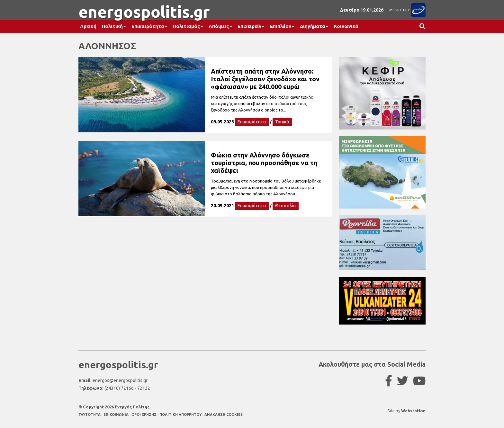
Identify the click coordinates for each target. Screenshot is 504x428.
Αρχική (88, 26)
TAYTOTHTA (90, 415)
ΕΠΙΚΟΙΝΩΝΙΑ (117, 415)
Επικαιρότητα (148, 26)
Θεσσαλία (286, 206)
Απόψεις (219, 26)
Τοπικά (282, 122)
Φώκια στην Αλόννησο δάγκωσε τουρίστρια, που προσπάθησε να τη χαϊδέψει (264, 163)
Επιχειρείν (249, 26)
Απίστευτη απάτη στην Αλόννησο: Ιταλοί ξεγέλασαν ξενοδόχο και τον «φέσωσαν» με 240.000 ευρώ (265, 79)
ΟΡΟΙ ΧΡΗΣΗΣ (144, 415)
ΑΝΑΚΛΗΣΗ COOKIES (224, 415)
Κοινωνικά (346, 26)
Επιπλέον (281, 26)
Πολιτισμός (186, 26)
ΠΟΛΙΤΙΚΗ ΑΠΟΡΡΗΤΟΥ (180, 415)
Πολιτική (112, 26)
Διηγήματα (313, 26)
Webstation (413, 411)
